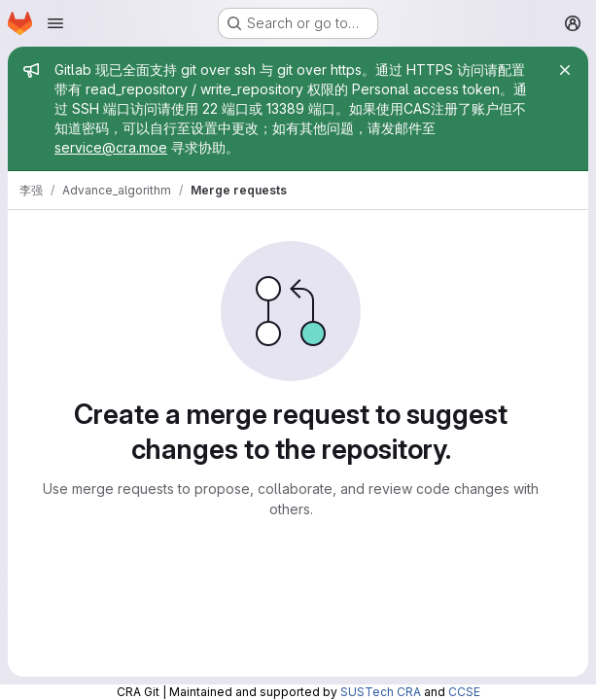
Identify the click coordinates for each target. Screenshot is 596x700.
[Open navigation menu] (55, 23)
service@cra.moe (111, 147)
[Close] (565, 70)
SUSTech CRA (381, 692)
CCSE (464, 692)
